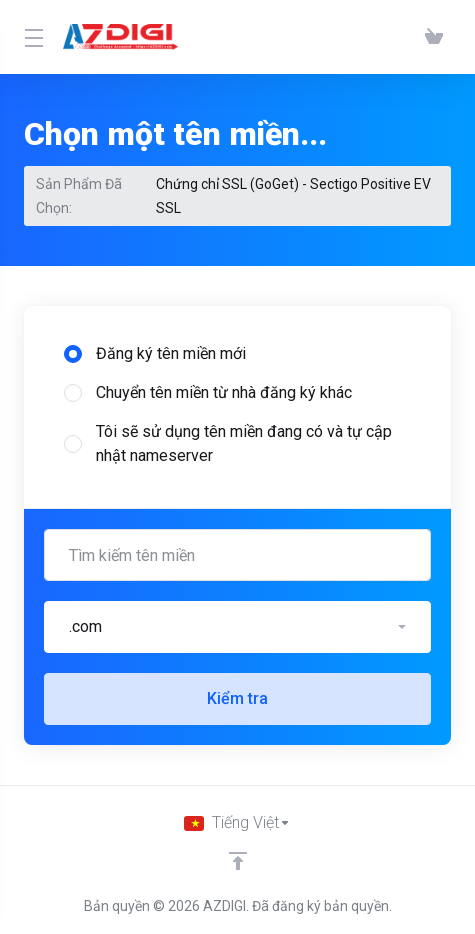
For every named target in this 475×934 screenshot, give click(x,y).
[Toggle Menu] (31, 37)
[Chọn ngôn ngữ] (237, 823)
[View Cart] (434, 37)
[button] (237, 627)
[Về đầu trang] (238, 861)
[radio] (73, 354)
